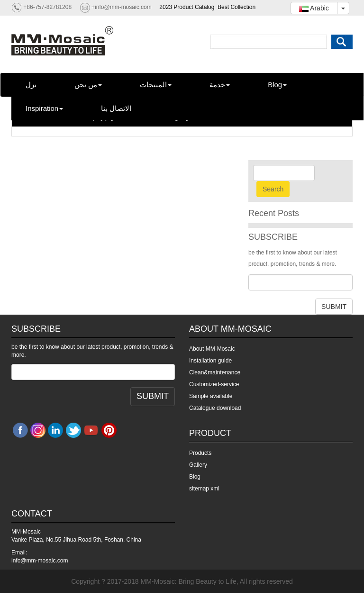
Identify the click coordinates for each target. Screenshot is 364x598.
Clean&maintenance (215, 372)
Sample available (211, 396)
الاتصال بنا (116, 108)
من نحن (88, 85)
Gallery (198, 465)
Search (273, 189)
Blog (277, 85)
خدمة (220, 85)
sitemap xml (204, 489)
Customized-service (214, 384)
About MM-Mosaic (212, 349)
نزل (31, 85)
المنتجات (156, 85)
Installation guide (210, 361)
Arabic (314, 8)
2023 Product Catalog (187, 7)
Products (200, 453)
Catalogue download (215, 408)
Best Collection (237, 7)
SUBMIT (334, 307)
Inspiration (44, 108)
